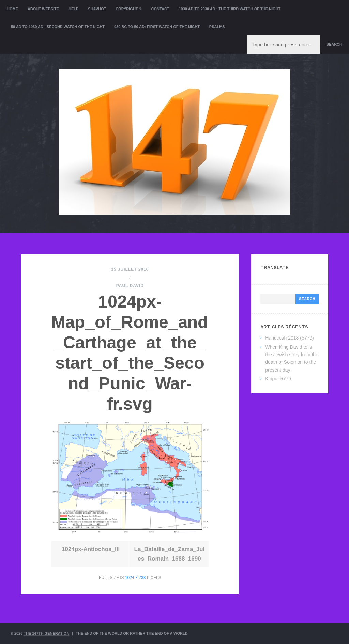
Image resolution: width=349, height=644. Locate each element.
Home (12, 9)
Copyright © (129, 9)
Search (334, 44)
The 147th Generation (46, 633)
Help (73, 9)
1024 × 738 (135, 578)
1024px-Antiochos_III (91, 549)
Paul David (130, 286)
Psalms (217, 27)
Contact (160, 9)
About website (43, 9)
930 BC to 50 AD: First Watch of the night (157, 27)
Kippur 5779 (278, 379)
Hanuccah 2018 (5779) (289, 338)
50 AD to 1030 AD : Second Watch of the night (58, 27)
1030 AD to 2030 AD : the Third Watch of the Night (230, 9)
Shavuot (97, 9)
